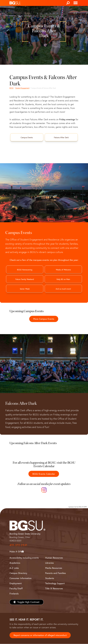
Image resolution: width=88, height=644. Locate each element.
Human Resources (54, 558)
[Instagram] (44, 490)
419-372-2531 (18, 545)
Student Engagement (22, 88)
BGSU (12, 88)
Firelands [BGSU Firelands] (14, 594)
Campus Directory (18, 573)
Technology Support (55, 583)
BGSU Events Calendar (44, 474)
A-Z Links (14, 568)
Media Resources (54, 568)
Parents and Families (56, 573)
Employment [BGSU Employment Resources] (16, 583)
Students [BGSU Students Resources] (50, 578)
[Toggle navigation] (76, 3)
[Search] (68, 3)
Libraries (49, 563)
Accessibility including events (24, 558)
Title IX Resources (54, 589)
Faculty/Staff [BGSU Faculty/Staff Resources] (16, 589)
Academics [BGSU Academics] (15, 563)
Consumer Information (21, 578)
